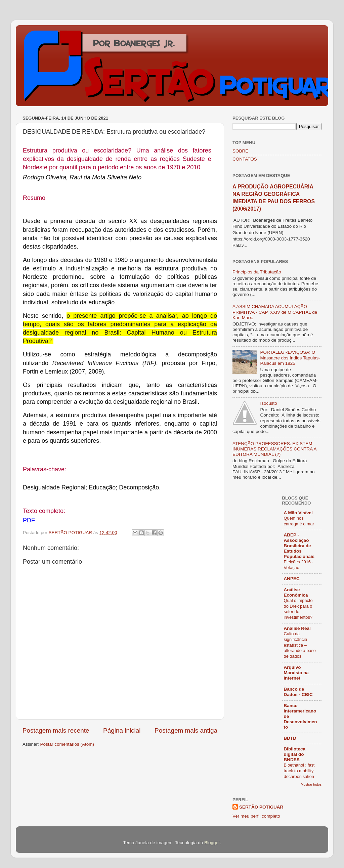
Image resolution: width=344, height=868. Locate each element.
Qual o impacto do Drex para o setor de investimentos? (298, 609)
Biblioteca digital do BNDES (295, 754)
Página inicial (122, 730)
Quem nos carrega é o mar (299, 521)
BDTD (290, 738)
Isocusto (268, 403)
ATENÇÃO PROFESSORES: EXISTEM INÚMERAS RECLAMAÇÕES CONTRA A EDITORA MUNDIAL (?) (274, 449)
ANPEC (292, 579)
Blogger (212, 843)
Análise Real (297, 628)
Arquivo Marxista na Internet (296, 673)
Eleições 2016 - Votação (299, 565)
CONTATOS (245, 159)
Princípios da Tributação (257, 272)
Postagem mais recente (56, 730)
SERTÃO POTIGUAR (261, 807)
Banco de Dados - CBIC (298, 692)
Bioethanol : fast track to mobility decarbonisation (299, 771)
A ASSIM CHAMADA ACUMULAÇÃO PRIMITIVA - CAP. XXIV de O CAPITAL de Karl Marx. (275, 312)
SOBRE (240, 151)
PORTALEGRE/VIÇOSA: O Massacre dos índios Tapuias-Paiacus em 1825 (290, 358)
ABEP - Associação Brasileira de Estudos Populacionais (299, 546)
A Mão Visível (298, 513)
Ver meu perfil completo (256, 816)
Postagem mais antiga (186, 730)
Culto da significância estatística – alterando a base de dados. (300, 645)
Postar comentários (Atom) (67, 744)
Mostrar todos (311, 785)
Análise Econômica (296, 592)
